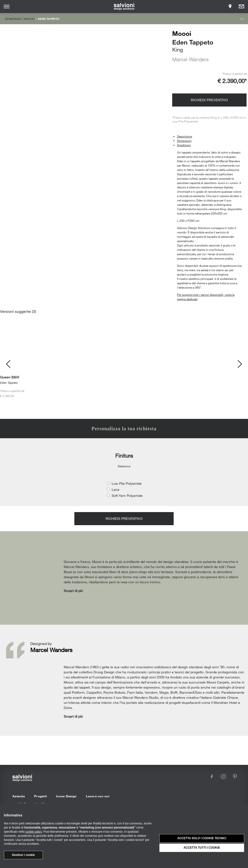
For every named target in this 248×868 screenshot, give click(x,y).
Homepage (13, 19)
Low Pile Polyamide (127, 483)
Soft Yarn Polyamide (127, 495)
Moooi (29, 19)
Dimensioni (184, 141)
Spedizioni (184, 145)
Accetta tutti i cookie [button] (202, 848)
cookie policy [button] (34, 832)
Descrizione (185, 136)
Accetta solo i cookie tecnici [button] (202, 838)
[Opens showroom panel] (230, 7)
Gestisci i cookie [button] (23, 855)
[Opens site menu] (7, 7)
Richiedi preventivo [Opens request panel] (209, 100)
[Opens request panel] (241, 7)
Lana (116, 489)
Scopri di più (73, 591)
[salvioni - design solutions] (124, 7)
